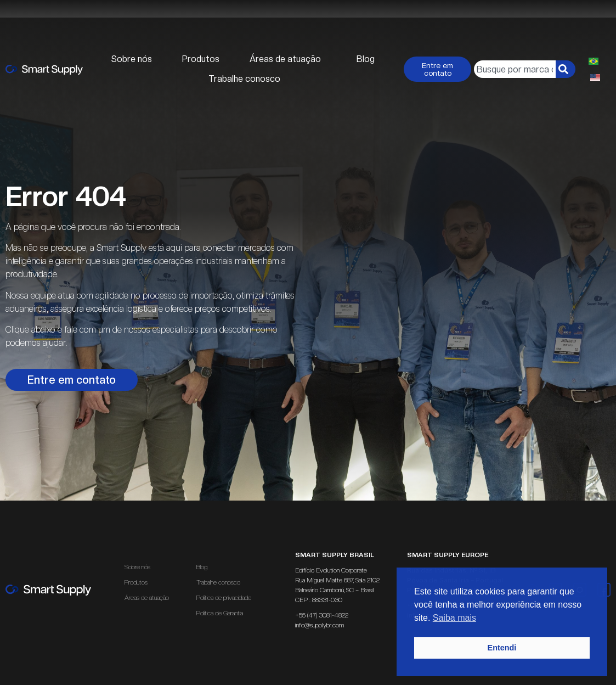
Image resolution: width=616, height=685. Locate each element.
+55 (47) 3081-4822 (322, 615)
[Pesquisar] (566, 69)
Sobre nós (132, 59)
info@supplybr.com (320, 625)
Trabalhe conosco (244, 79)
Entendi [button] (502, 648)
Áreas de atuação (288, 59)
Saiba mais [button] (454, 618)
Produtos (201, 59)
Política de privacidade (224, 598)
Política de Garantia (220, 613)
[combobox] (515, 69)
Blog (366, 59)
